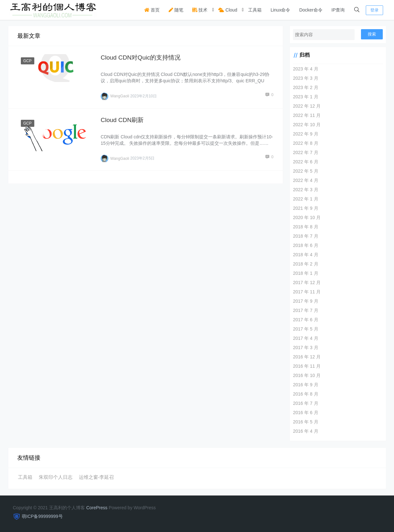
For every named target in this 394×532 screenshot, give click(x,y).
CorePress (97, 508)
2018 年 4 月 (306, 255)
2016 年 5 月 (306, 422)
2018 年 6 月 (306, 245)
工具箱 (255, 10)
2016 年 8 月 (306, 394)
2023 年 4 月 (306, 69)
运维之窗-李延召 (96, 477)
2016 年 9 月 (306, 385)
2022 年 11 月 (307, 115)
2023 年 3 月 (306, 78)
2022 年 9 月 (306, 134)
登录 (374, 10)
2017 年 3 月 (306, 348)
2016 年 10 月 (307, 375)
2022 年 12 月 (307, 106)
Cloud (228, 10)
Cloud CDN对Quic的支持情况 (141, 57)
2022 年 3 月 (306, 190)
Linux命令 (280, 10)
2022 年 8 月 (306, 143)
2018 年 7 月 (306, 236)
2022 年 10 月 (307, 125)
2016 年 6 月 (306, 413)
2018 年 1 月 (306, 273)
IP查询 (338, 10)
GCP (28, 61)
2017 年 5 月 (306, 329)
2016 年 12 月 (307, 357)
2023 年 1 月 (306, 97)
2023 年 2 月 (306, 87)
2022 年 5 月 (306, 171)
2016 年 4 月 (306, 431)
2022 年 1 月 (306, 199)
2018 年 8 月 (306, 227)
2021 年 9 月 (306, 208)
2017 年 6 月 (306, 320)
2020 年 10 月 (307, 217)
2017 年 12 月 (307, 282)
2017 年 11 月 (307, 292)
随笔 (176, 10)
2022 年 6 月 (306, 162)
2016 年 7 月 (306, 403)
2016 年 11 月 (307, 366)
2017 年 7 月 (306, 310)
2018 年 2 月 (306, 264)
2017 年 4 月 (306, 338)
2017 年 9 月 (306, 301)
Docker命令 (311, 10)
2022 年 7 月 (306, 152)
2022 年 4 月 (306, 180)
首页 (152, 10)
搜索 (372, 34)
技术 (200, 10)
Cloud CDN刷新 (122, 120)
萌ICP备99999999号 (42, 516)
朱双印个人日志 (56, 477)
